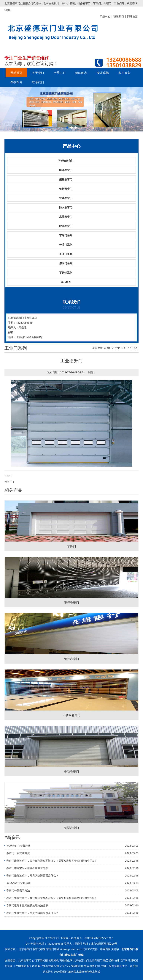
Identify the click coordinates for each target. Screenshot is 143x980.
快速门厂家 (121, 960)
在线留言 (16, 82)
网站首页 (16, 73)
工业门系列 (66, 254)
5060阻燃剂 (61, 972)
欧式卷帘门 (66, 226)
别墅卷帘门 (66, 179)
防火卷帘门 (66, 207)
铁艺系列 (66, 282)
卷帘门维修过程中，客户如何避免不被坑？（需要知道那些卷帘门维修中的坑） (52, 861)
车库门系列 (66, 235)
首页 (107, 348)
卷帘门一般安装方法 (18, 853)
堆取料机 (54, 960)
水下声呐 (32, 966)
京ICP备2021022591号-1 (99, 938)
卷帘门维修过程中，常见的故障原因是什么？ (32, 875)
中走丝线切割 (92, 966)
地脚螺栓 (133, 960)
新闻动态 (81, 73)
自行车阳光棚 (40, 960)
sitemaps (76, 949)
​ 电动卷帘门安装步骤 (18, 846)
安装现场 (103, 73)
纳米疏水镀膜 (76, 972)
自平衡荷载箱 (46, 966)
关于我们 (38, 73)
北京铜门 (10, 966)
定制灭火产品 (62, 966)
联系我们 (38, 82)
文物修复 (21, 966)
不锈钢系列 (66, 273)
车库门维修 (53, 949)
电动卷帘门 (66, 170)
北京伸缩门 (96, 960)
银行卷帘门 (66, 189)
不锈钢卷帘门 (66, 161)
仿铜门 (104, 966)
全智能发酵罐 (92, 972)
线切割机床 (77, 966)
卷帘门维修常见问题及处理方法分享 (27, 868)
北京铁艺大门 (81, 960)
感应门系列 (66, 263)
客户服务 (124, 73)
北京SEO (87, 949)
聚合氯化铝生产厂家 (121, 966)
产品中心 (60, 73)
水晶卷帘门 (66, 217)
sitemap (65, 949)
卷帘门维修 (39, 949)
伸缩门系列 (66, 245)
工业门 (8, 476)
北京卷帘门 (25, 949)
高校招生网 (66, 960)
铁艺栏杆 (108, 960)
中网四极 (105, 949)
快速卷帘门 (66, 198)
